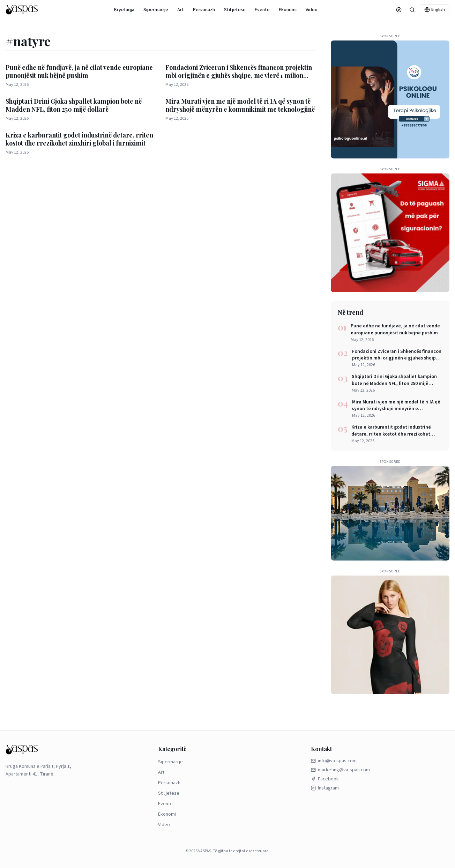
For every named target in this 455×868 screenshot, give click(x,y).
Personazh (204, 10)
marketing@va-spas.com (340, 770)
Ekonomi (288, 10)
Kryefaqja (124, 10)
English (435, 10)
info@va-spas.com (334, 761)
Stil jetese (235, 10)
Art (181, 10)
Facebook (325, 779)
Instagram (325, 788)
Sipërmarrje (156, 10)
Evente (262, 10)
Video (312, 10)
